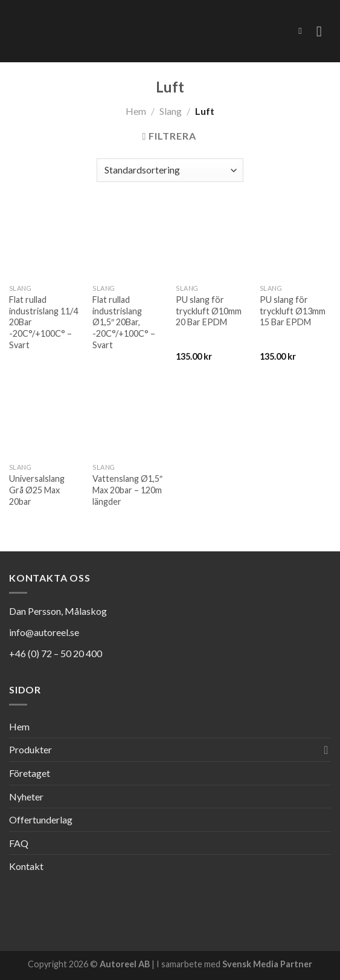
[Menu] (324, 31)
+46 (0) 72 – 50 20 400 (56, 653)
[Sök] (303, 31)
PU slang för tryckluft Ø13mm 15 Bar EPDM (293, 311)
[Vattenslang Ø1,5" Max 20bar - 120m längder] (128, 422)
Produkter (30, 749)
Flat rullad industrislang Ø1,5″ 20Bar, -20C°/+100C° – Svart (124, 322)
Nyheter (26, 797)
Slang (171, 111)
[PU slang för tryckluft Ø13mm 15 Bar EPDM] (296, 242)
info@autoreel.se (44, 632)
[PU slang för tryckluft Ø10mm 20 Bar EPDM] (212, 242)
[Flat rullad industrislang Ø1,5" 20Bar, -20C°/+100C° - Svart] (128, 242)
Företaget (30, 773)
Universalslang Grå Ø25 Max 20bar (37, 490)
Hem (136, 111)
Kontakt (26, 866)
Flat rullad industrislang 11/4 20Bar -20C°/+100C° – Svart (43, 322)
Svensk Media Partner (267, 964)
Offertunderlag (41, 819)
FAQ (19, 843)
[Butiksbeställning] (170, 170)
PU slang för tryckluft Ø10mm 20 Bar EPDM (209, 311)
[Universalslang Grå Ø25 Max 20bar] (45, 422)
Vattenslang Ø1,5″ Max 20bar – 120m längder (127, 490)
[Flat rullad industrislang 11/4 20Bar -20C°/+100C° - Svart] (45, 242)
